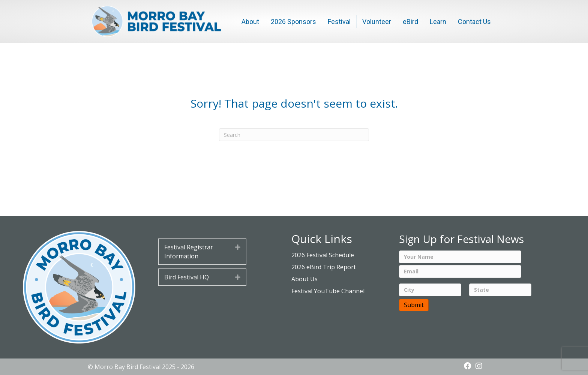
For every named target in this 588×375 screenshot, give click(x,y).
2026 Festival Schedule (323, 255)
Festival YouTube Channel (328, 291)
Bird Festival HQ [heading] (187, 277)
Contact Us (474, 22)
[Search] (294, 135)
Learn (438, 22)
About (250, 22)
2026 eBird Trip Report (324, 267)
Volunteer (377, 22)
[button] (238, 247)
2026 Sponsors (293, 22)
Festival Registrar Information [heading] (189, 252)
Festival (339, 22)
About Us (304, 279)
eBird (410, 22)
